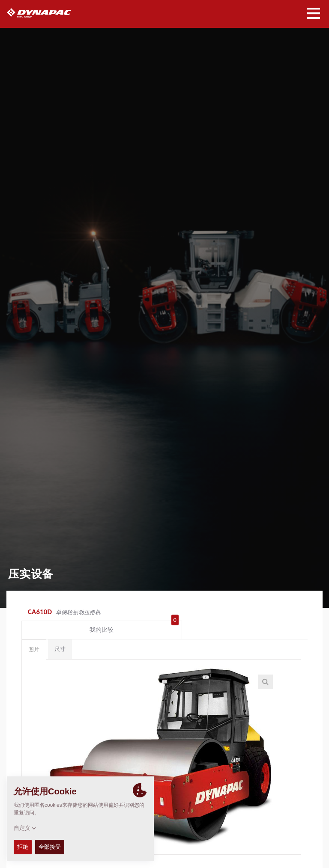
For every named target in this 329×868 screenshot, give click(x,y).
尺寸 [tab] (60, 634)
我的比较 (276, 613)
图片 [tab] (34, 635)
